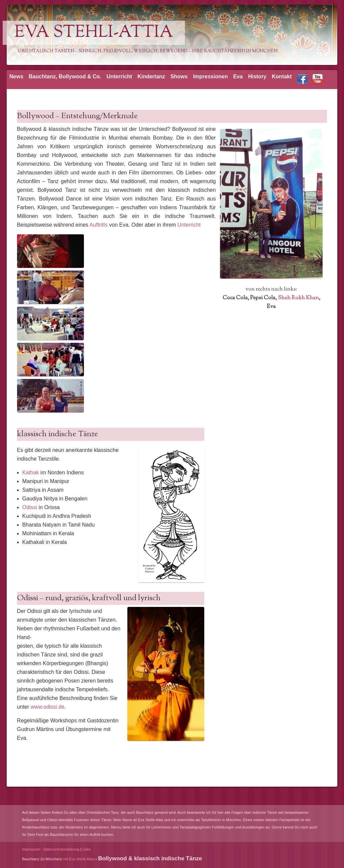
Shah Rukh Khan (298, 298)
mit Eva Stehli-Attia (78, 859)
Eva (238, 76)
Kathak (31, 472)
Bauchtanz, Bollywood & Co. (65, 76)
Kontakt (282, 76)
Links (87, 849)
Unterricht (119, 76)
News (16, 76)
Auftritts (99, 225)
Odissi (31, 507)
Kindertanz (151, 76)
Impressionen (210, 76)
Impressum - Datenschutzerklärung (51, 849)
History (257, 76)
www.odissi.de (48, 707)
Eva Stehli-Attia (94, 33)
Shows (179, 76)
